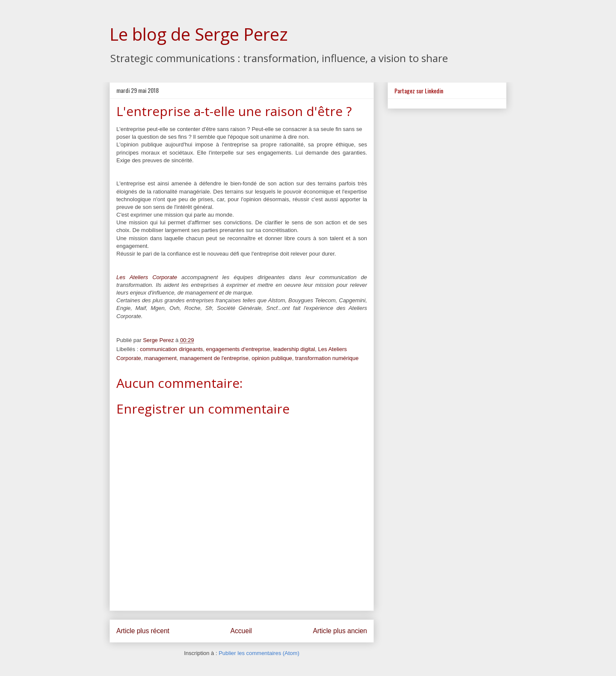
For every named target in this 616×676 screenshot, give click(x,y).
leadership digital (294, 349)
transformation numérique (327, 358)
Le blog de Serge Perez (199, 34)
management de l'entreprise (214, 358)
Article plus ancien (340, 631)
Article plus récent (143, 631)
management (160, 358)
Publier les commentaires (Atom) (259, 653)
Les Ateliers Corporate (147, 277)
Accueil (241, 631)
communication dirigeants (171, 349)
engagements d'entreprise (238, 349)
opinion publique (272, 358)
